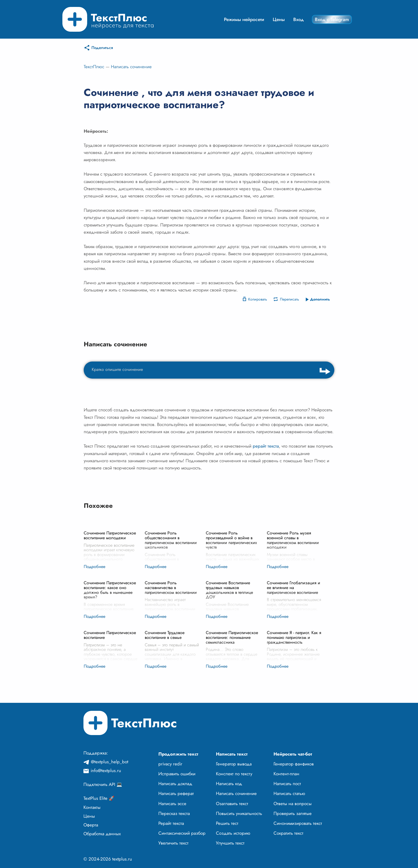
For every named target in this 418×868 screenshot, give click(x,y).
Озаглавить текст (232, 804)
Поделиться (102, 48)
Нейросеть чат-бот (293, 754)
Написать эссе (172, 804)
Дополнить (320, 299)
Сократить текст (288, 833)
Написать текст (232, 754)
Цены (279, 19)
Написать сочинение (131, 67)
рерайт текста (266, 446)
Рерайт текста (171, 823)
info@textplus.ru (106, 770)
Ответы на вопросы (293, 804)
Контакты (92, 807)
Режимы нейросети (244, 19)
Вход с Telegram (332, 19)
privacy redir (170, 764)
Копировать (258, 299)
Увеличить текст (173, 843)
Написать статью (289, 793)
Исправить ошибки (177, 774)
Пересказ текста (174, 813)
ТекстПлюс (94, 67)
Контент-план (286, 774)
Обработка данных (102, 834)
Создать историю (233, 833)
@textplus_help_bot (110, 762)
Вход (299, 19)
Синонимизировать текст (298, 823)
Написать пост (287, 784)
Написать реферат (176, 793)
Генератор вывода (234, 764)
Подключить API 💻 (103, 784)
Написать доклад (175, 784)
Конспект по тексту (234, 774)
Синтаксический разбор (182, 833)
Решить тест (227, 823)
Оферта (91, 825)
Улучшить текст (230, 843)
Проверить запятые (293, 813)
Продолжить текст (178, 754)
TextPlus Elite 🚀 (99, 798)
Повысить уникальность (239, 813)
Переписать (290, 299)
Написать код (229, 784)
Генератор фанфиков (294, 764)
